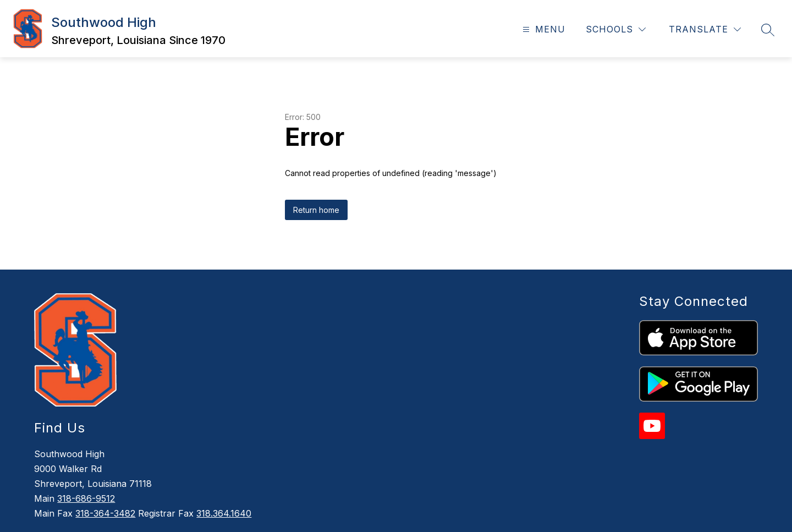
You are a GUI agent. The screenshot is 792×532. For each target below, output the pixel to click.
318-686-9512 (86, 498)
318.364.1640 (224, 513)
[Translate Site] (705, 29)
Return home (316, 210)
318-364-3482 (105, 513)
